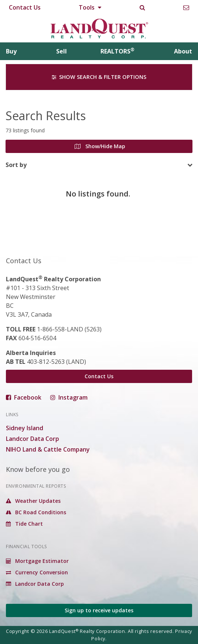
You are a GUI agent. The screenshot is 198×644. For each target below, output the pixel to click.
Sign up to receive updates (99, 610)
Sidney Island (25, 428)
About (183, 51)
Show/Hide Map (100, 146)
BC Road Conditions (36, 512)
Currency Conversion (37, 572)
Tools (90, 7)
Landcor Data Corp (33, 439)
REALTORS (117, 51)
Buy (11, 51)
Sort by (16, 165)
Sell (62, 51)
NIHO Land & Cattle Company (48, 449)
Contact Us (25, 7)
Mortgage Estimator (37, 561)
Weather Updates (33, 501)
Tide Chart (24, 524)
